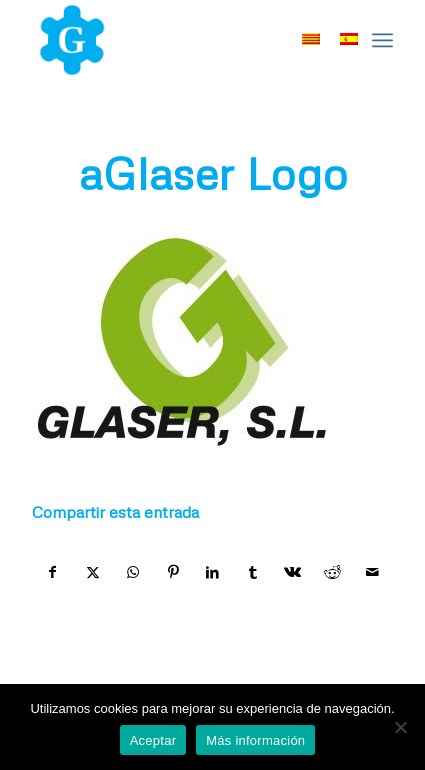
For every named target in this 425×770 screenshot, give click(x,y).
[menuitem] (382, 40)
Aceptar (153, 740)
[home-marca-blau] (176, 40)
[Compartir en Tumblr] (252, 572)
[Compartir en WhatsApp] (133, 572)
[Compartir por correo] (372, 572)
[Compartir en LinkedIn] (213, 572)
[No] (400, 727)
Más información (255, 740)
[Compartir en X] (93, 572)
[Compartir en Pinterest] (173, 572)
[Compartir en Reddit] (332, 572)
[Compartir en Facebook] (53, 572)
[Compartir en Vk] (292, 572)
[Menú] (382, 40)
